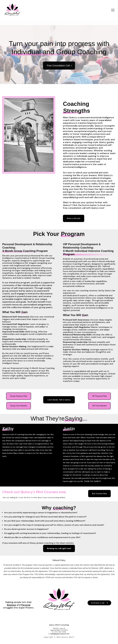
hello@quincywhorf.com (60, 634)
